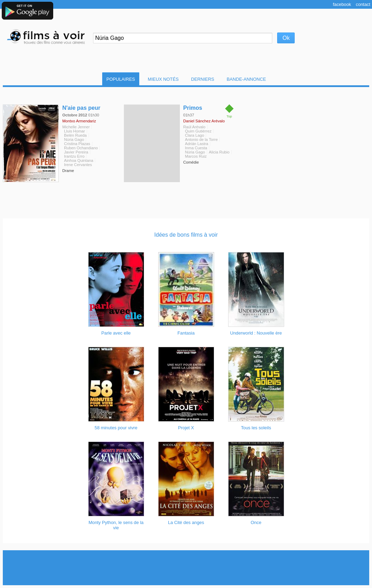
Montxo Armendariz (79, 121)
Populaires (121, 79)
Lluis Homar (75, 131)
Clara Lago (195, 135)
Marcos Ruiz (196, 156)
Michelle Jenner (76, 127)
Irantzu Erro (74, 156)
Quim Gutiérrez (198, 131)
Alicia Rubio (219, 152)
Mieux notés (163, 79)
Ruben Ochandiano (81, 148)
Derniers (203, 79)
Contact (363, 4)
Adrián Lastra (197, 144)
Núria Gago (74, 139)
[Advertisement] (186, 568)
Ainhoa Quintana (79, 160)
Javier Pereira (76, 152)
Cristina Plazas (77, 144)
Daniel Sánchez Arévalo (204, 121)
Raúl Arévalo (194, 127)
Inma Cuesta (196, 148)
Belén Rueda (75, 135)
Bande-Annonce (246, 79)
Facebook (342, 4)
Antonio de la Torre (202, 139)
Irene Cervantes (78, 165)
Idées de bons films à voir (186, 235)
